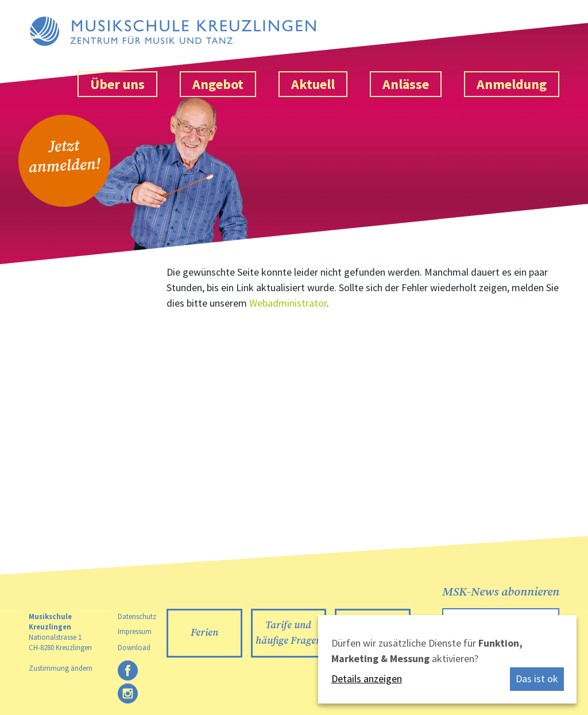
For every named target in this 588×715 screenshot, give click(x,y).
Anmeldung (512, 84)
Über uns (117, 84)
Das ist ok (537, 679)
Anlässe (406, 84)
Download (134, 647)
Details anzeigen (367, 679)
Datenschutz (137, 616)
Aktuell (313, 84)
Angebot (218, 84)
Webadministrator (288, 303)
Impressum (135, 631)
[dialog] (447, 659)
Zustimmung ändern (61, 668)
